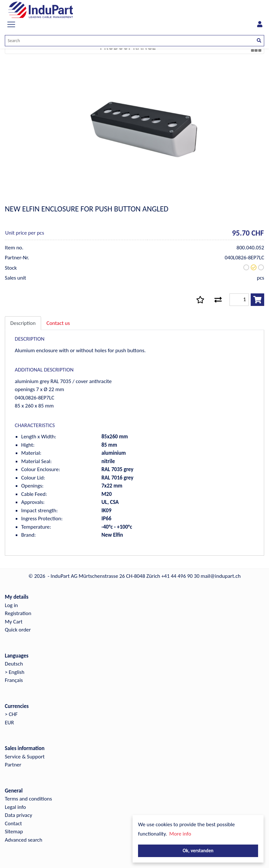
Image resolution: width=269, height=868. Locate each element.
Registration (18, 613)
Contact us (58, 323)
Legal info (15, 807)
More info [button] (180, 834)
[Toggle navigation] (11, 24)
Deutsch (14, 664)
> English (15, 672)
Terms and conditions (28, 799)
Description (23, 323)
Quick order (18, 630)
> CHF (11, 714)
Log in (11, 605)
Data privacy (18, 815)
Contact (13, 823)
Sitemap (14, 832)
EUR (9, 723)
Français (14, 680)
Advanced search (24, 840)
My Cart (14, 622)
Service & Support (25, 757)
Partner (13, 765)
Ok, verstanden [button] (198, 850)
